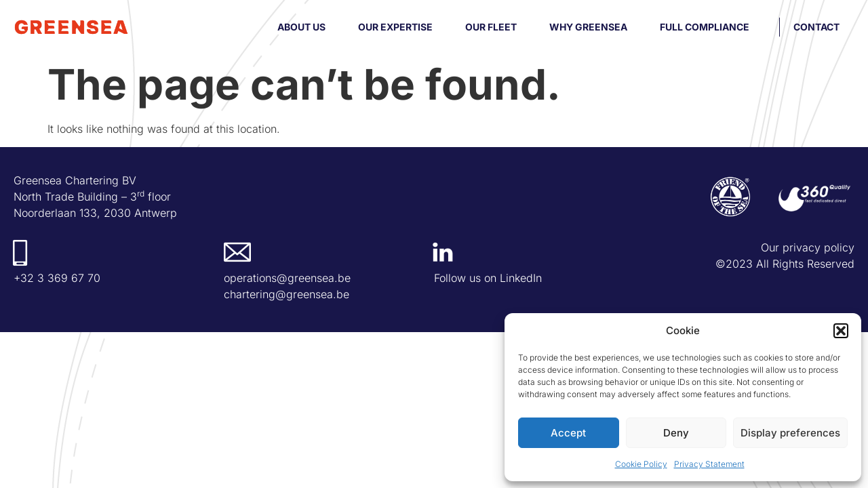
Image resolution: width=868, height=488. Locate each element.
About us (301, 27)
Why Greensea (588, 27)
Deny (676, 433)
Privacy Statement (709, 464)
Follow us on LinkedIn (488, 278)
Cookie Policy (641, 464)
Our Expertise (395, 27)
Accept (568, 433)
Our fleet (491, 27)
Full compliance (705, 27)
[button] (841, 331)
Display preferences (790, 433)
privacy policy (818, 247)
